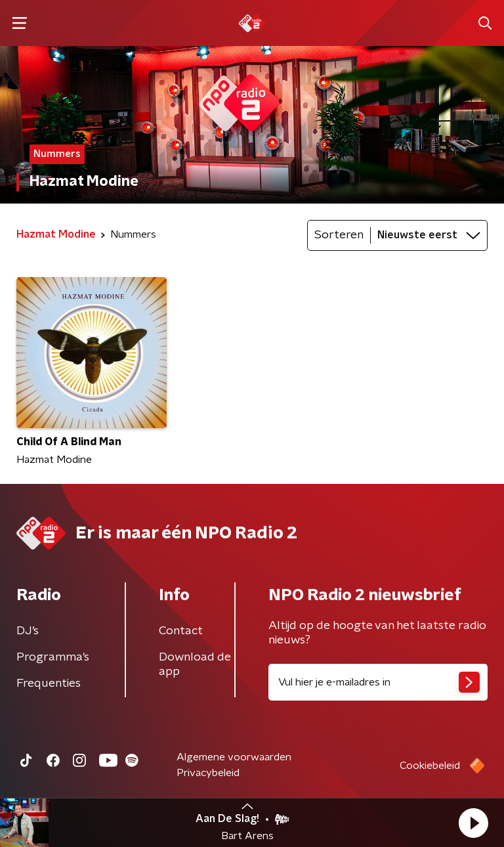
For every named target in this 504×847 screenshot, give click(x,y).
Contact (181, 631)
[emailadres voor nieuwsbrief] (378, 682)
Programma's (53, 657)
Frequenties (49, 684)
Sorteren (339, 235)
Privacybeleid (208, 773)
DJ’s (28, 631)
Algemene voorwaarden (234, 757)
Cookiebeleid (430, 766)
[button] (473, 823)
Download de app (195, 664)
